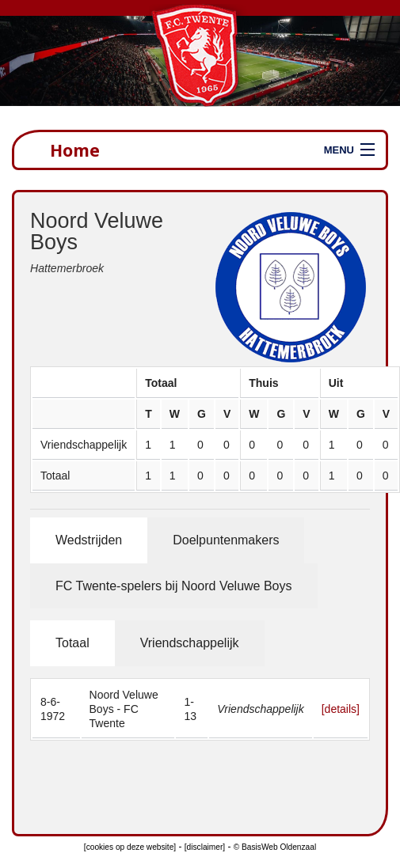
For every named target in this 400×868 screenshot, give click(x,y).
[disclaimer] (205, 847)
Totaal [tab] (72, 643)
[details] (341, 709)
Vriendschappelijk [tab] (190, 643)
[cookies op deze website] (130, 847)
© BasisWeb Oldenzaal (275, 847)
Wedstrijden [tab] (89, 540)
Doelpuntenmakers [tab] (226, 540)
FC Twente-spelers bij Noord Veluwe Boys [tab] (174, 586)
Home (75, 150)
